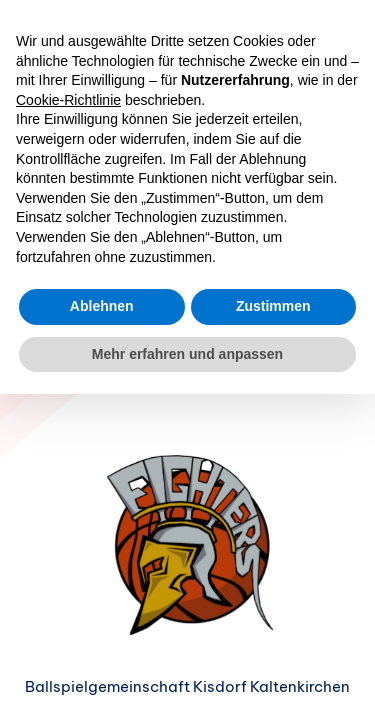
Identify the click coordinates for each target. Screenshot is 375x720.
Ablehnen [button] (102, 306)
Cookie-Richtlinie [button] (68, 100)
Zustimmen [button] (273, 306)
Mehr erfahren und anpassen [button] (187, 354)
